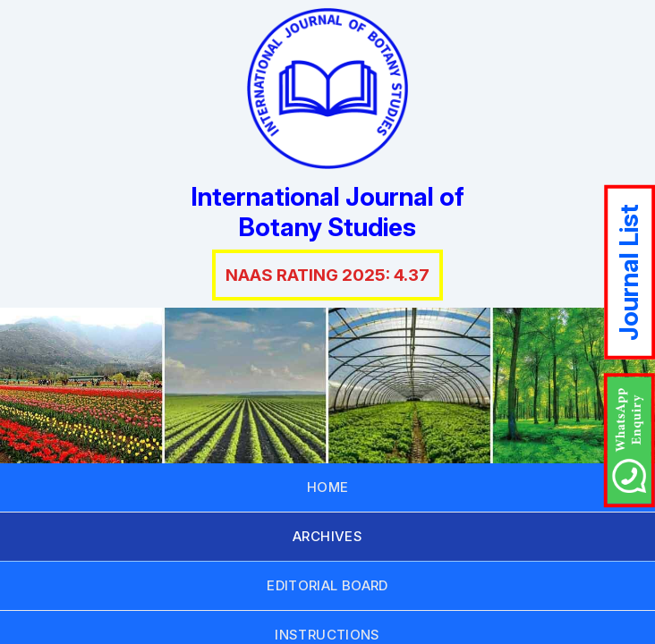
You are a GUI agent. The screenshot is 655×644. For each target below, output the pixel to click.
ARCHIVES (327, 536)
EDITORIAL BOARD (327, 585)
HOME (328, 487)
